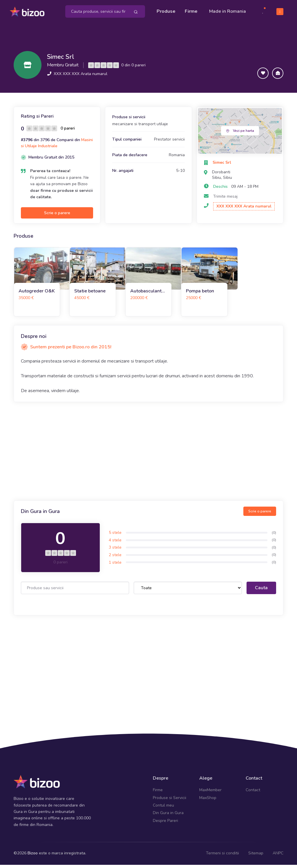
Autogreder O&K (37, 294)
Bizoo (33, 857)
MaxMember (210, 793)
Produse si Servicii (170, 801)
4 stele (115, 544)
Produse (166, 9)
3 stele (115, 551)
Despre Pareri (165, 824)
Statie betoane (90, 294)
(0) (274, 536)
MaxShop (208, 801)
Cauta (261, 591)
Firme (191, 9)
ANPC (278, 857)
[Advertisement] (148, 455)
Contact (253, 793)
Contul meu (163, 809)
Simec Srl (64, 60)
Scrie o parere (57, 216)
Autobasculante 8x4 (147, 294)
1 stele (115, 566)
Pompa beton (200, 294)
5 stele (115, 536)
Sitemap (256, 857)
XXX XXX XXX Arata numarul (80, 78)
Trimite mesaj (225, 200)
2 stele (115, 558)
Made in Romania (219, 13)
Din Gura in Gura (168, 816)
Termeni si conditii (222, 857)
